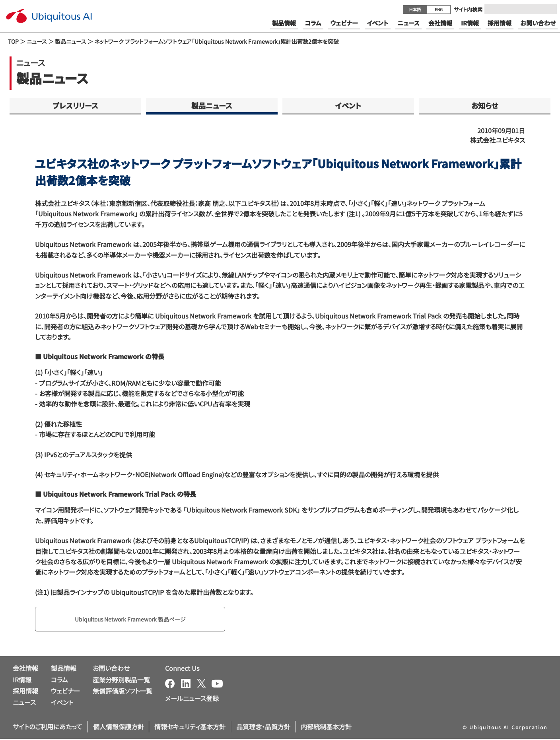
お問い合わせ (111, 669)
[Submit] (548, 9)
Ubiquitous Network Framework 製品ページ (139, 620)
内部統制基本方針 (326, 728)
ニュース (37, 41)
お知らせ (485, 105)
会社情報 (25, 669)
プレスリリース (75, 105)
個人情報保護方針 (119, 728)
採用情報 (25, 692)
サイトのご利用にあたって (48, 728)
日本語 (415, 9)
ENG (439, 9)
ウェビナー (65, 692)
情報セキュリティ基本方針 (190, 728)
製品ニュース (71, 41)
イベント (348, 105)
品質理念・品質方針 (263, 728)
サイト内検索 (468, 9)
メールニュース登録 (192, 700)
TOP (13, 41)
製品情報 (64, 669)
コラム (59, 681)
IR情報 (22, 681)
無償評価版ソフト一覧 (122, 692)
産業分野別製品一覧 (121, 681)
